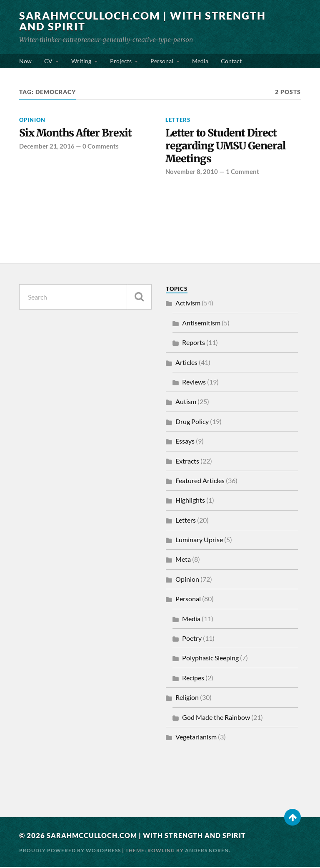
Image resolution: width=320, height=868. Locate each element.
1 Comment (242, 173)
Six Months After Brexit (77, 133)
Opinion (32, 120)
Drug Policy (192, 423)
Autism (186, 403)
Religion (187, 699)
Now (25, 61)
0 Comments (101, 146)
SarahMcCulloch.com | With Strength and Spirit (115, 21)
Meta (183, 561)
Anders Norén (207, 852)
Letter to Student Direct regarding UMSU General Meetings (228, 147)
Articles (186, 363)
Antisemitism (201, 324)
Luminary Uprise (199, 541)
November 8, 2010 (192, 173)
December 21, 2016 (47, 146)
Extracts (187, 462)
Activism (188, 304)
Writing (81, 61)
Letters (178, 120)
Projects (121, 61)
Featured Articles (200, 482)
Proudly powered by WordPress (70, 852)
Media (200, 61)
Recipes (193, 679)
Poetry (192, 640)
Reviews (194, 383)
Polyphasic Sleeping (210, 659)
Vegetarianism (196, 738)
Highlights (190, 502)
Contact (231, 61)
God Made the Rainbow (216, 718)
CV (48, 61)
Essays (185, 443)
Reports (194, 344)
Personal (162, 61)
